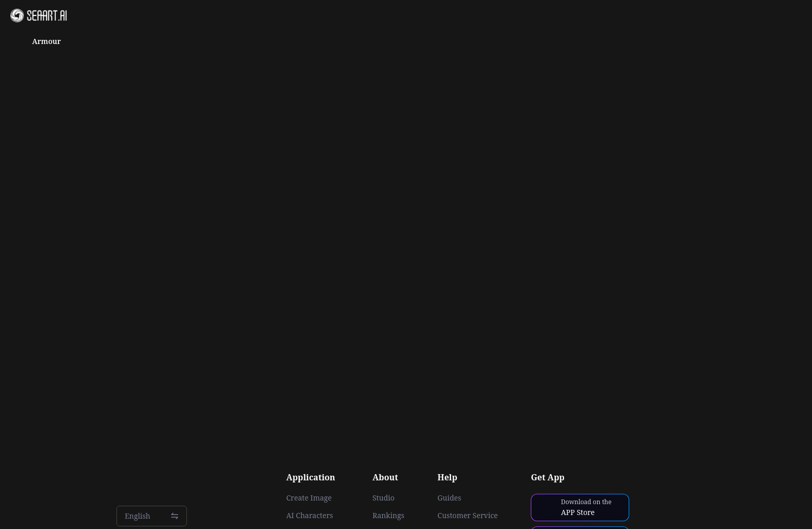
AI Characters (310, 516)
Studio (383, 498)
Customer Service (468, 516)
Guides (450, 498)
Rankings (388, 516)
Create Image (309, 498)
